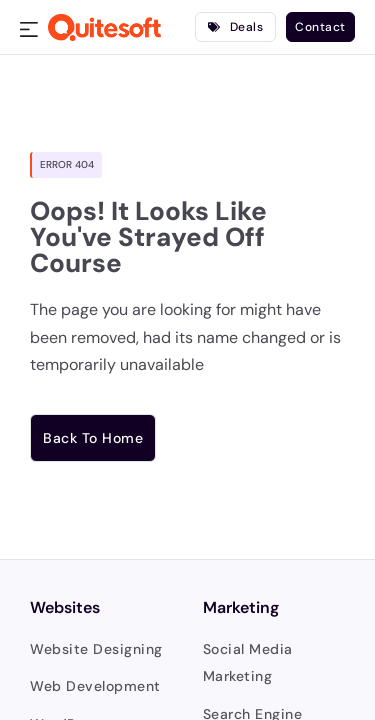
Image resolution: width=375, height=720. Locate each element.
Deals (236, 27)
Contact (320, 27)
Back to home (93, 438)
